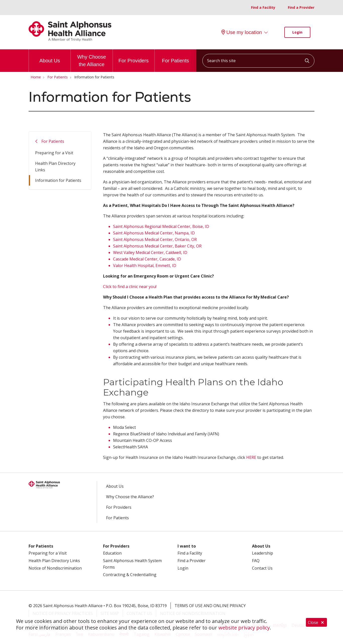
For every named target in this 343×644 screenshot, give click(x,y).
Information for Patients (58, 180)
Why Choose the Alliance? (130, 497)
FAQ (256, 561)
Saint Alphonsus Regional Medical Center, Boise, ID (161, 226)
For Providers (134, 56)
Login (297, 32)
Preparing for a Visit (54, 153)
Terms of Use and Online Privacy (210, 606)
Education (112, 553)
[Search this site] (258, 61)
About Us (50, 56)
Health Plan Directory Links (55, 167)
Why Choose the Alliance (92, 58)
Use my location (242, 32)
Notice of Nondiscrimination (55, 568)
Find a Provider (301, 7)
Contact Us (262, 568)
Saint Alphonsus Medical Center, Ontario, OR (155, 239)
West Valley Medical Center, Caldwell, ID (150, 252)
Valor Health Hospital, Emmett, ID (145, 266)
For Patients (176, 56)
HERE (251, 457)
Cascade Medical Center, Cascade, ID (147, 259)
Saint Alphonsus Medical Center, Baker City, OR (157, 246)
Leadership (263, 553)
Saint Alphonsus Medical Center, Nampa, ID (154, 233)
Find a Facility (263, 7)
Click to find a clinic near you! (130, 287)
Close (316, 623)
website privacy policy (244, 628)
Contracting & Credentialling (130, 575)
